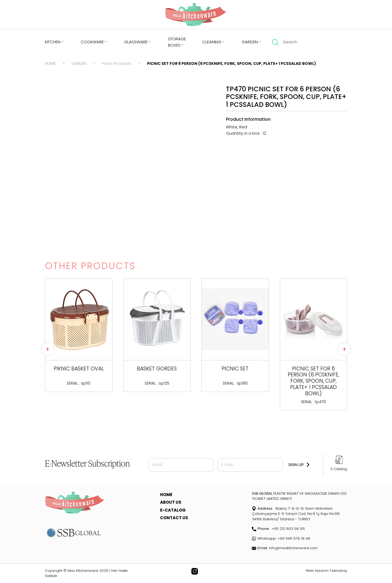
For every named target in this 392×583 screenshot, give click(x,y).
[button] (344, 349)
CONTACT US (174, 518)
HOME (50, 64)
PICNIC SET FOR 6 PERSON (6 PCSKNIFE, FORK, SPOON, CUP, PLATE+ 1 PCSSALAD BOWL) (232, 64)
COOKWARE (94, 42)
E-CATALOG (173, 510)
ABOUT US (171, 502)
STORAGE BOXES (177, 42)
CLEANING (214, 42)
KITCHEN (55, 42)
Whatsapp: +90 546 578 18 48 (281, 538)
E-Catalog (339, 469)
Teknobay (338, 571)
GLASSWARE (138, 42)
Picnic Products (117, 64)
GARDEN (252, 42)
